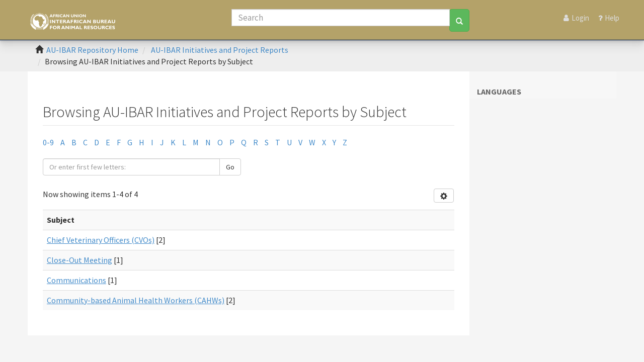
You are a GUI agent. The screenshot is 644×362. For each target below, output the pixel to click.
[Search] (341, 18)
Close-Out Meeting (79, 260)
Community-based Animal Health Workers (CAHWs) (136, 300)
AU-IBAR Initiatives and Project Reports (220, 50)
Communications (76, 280)
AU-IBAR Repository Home (92, 50)
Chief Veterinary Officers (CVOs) (101, 240)
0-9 (48, 142)
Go (230, 167)
